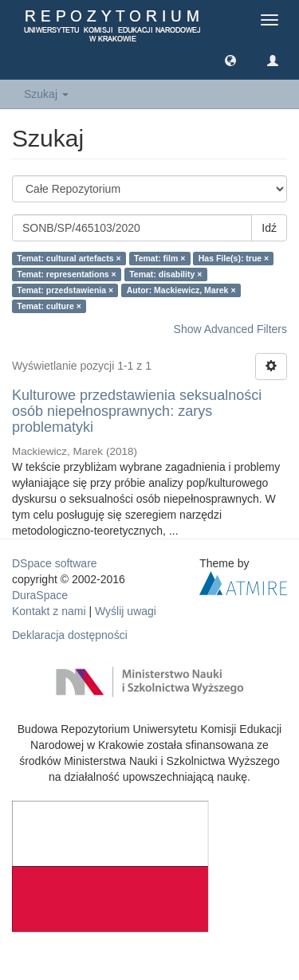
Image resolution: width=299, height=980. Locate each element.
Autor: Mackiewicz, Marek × (181, 290)
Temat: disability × (165, 274)
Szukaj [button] (46, 94)
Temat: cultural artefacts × (69, 258)
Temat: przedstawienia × (65, 290)
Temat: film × (159, 258)
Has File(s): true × (234, 258)
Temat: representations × (66, 274)
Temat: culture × (49, 306)
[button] (230, 60)
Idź (269, 228)
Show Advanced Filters (230, 329)
